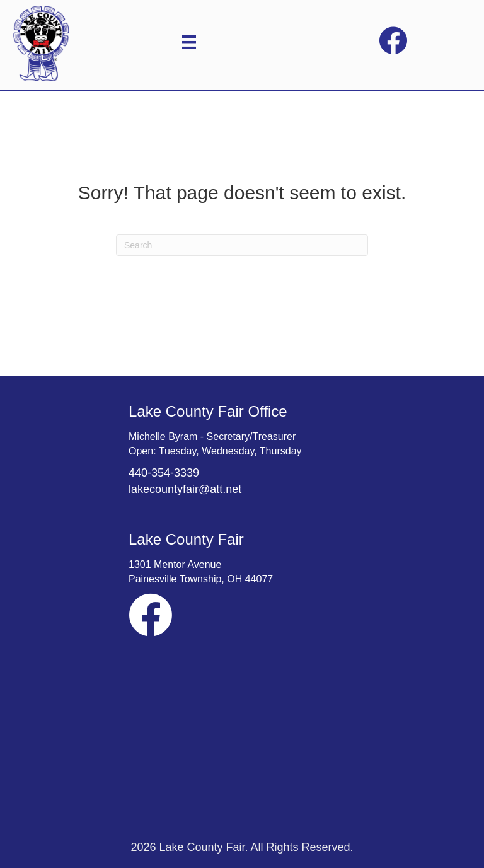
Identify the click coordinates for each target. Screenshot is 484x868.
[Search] (242, 245)
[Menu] (189, 42)
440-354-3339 (164, 473)
